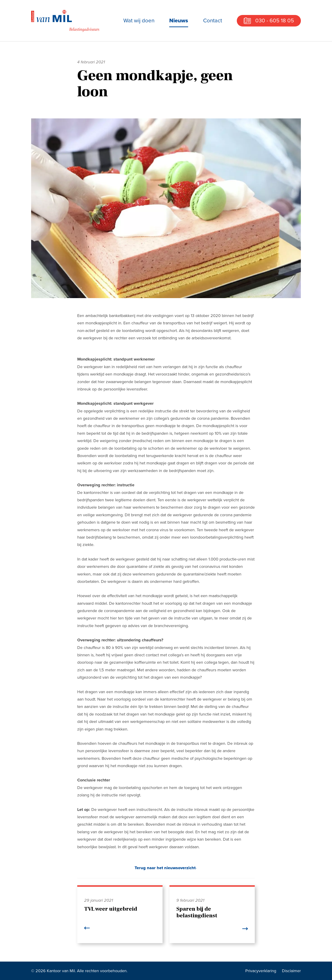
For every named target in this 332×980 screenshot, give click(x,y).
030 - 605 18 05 (275, 21)
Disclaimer (291, 971)
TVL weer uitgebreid (111, 909)
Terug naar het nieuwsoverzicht (165, 868)
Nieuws (179, 21)
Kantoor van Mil (66, 21)
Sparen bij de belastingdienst (197, 912)
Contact (213, 21)
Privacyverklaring (261, 971)
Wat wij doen (139, 21)
